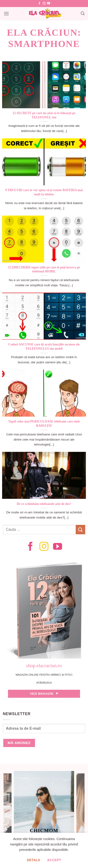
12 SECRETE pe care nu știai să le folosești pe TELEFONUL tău (44, 115)
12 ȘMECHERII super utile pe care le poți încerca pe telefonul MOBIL (44, 269)
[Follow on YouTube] (49, 4)
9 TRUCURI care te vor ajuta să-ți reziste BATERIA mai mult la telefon (44, 192)
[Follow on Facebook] (39, 4)
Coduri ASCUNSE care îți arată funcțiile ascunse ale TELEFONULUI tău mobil (44, 347)
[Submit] (80, 529)
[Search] (83, 14)
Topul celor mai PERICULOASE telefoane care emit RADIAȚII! (44, 424)
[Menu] (6, 14)
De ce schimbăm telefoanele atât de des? (44, 504)
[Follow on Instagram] (44, 4)
